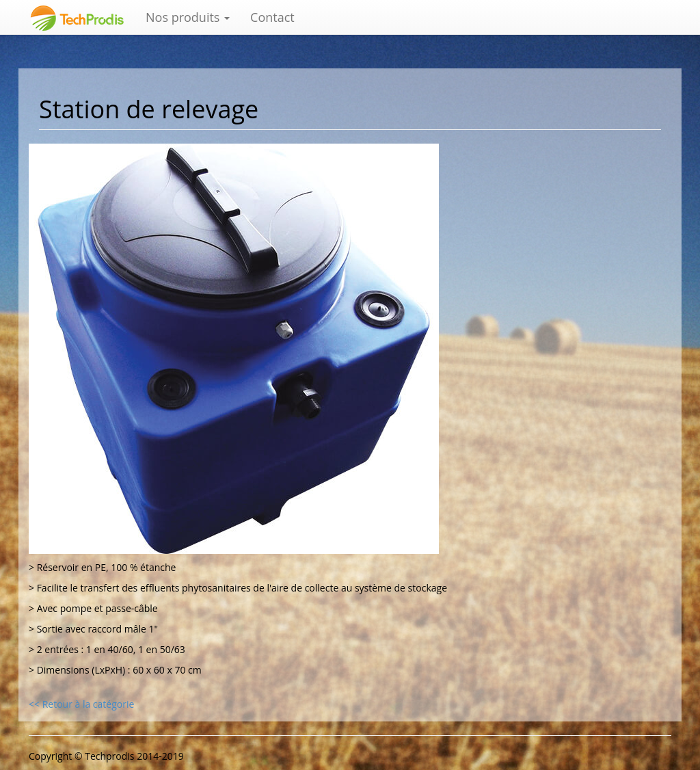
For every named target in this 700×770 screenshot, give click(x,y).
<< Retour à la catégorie (81, 704)
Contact (272, 17)
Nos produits (188, 17)
